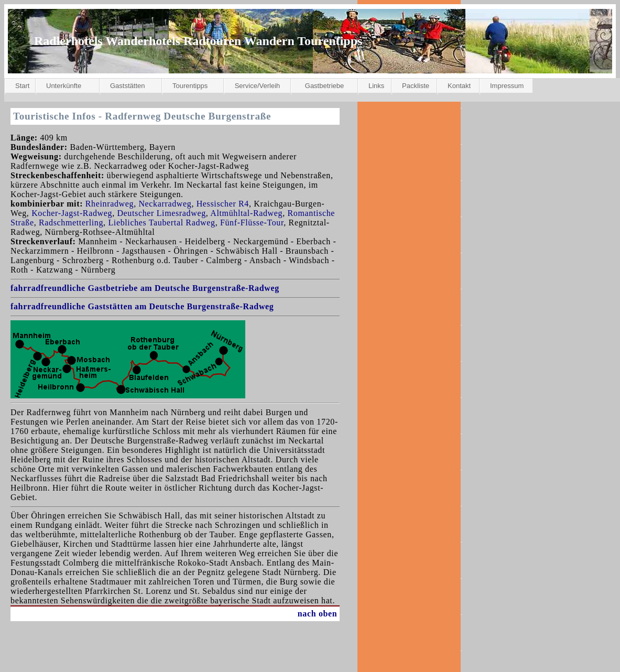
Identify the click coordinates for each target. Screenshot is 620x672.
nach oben (318, 614)
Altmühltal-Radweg (246, 213)
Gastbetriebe (324, 86)
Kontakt (459, 86)
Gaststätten (127, 86)
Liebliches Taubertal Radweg (161, 223)
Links (376, 86)
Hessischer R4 (223, 204)
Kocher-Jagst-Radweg (72, 213)
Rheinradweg (110, 204)
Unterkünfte (64, 86)
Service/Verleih (258, 86)
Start (22, 86)
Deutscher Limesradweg (161, 213)
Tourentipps (190, 86)
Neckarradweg (165, 204)
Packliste (416, 86)
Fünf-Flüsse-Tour (252, 223)
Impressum (507, 86)
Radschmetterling (71, 223)
